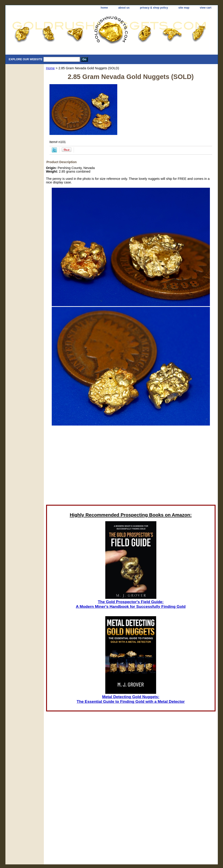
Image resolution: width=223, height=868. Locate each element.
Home (50, 68)
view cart (205, 8)
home (104, 8)
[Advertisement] (131, 465)
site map (184, 8)
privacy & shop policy (154, 8)
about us (124, 8)
